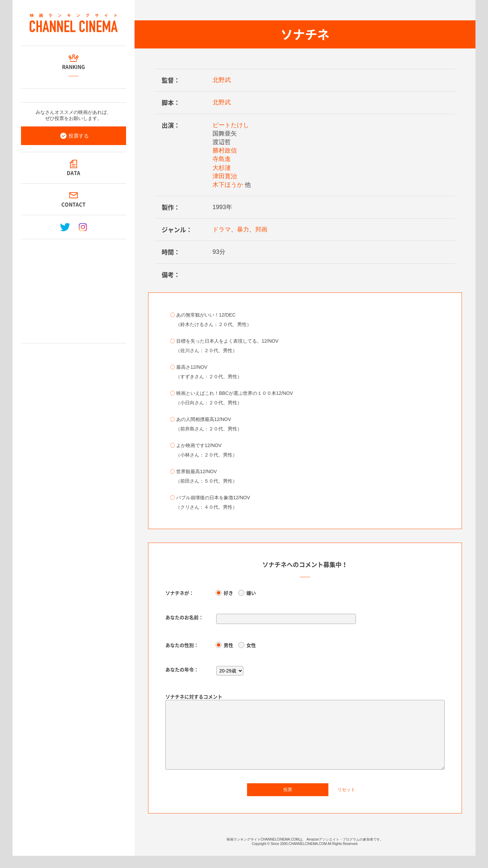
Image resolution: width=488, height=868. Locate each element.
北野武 (222, 80)
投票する (79, 136)
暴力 (243, 229)
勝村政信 (225, 150)
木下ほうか (228, 185)
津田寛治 (225, 176)
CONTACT (74, 204)
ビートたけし (231, 125)
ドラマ (222, 229)
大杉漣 (222, 168)
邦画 (261, 229)
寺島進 (222, 159)
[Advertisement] (74, 288)
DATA (74, 173)
